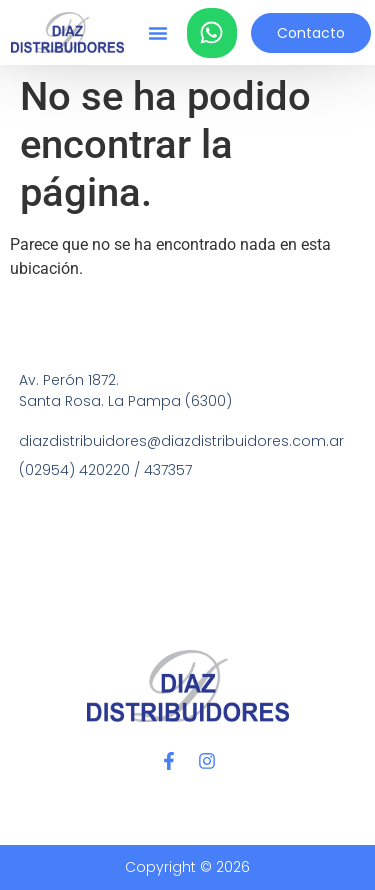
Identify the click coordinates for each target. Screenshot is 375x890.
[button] (158, 33)
